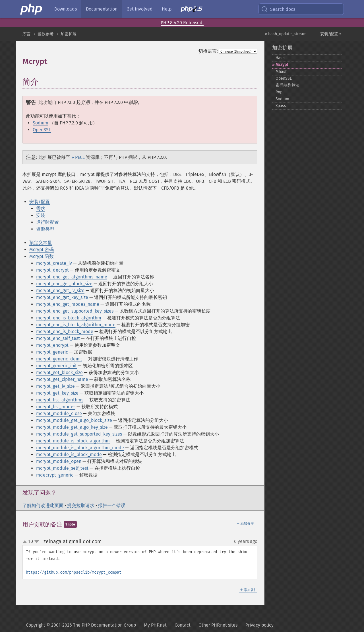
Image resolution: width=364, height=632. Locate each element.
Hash (280, 58)
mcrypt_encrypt (52, 345)
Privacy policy (259, 625)
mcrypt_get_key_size (57, 393)
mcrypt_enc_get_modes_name (68, 304)
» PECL (78, 157)
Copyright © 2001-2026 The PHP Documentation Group (81, 625)
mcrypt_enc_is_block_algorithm (69, 318)
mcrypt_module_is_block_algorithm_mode (80, 448)
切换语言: (208, 51)
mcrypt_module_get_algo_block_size (74, 420)
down (37, 542)
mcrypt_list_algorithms (60, 400)
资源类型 (45, 229)
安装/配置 (40, 202)
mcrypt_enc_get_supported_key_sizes (75, 311)
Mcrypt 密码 (42, 250)
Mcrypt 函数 (42, 256)
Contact (183, 625)
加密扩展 (69, 34)
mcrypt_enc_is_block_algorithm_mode (76, 325)
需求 (41, 209)
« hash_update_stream (286, 34)
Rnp (279, 92)
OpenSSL (42, 130)
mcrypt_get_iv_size (55, 386)
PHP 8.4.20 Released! (182, 23)
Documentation (102, 9)
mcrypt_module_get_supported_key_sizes (79, 434)
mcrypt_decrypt (52, 270)
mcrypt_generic (52, 352)
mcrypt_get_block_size (59, 373)
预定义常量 (41, 243)
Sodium (41, 123)
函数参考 (45, 34)
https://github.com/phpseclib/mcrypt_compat (74, 572)
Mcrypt (282, 65)
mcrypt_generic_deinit (59, 359)
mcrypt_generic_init (56, 366)
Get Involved (140, 9)
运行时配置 (47, 222)
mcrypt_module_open (59, 461)
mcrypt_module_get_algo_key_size (72, 427)
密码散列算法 (288, 85)
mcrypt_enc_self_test (58, 338)
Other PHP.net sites (218, 625)
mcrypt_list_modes (56, 407)
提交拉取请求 (81, 505)
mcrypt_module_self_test (62, 468)
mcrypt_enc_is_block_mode (65, 332)
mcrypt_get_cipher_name (62, 379)
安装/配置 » (331, 34)
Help (167, 9)
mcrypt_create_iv (54, 263)
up (26, 542)
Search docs (278, 9)
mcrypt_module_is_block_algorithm (73, 441)
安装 (41, 215)
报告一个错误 (112, 505)
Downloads (66, 9)
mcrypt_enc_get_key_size (62, 297)
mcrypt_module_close (59, 414)
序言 (26, 34)
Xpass (281, 106)
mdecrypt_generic (55, 475)
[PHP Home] (32, 9)
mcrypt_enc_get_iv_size (60, 291)
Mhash (282, 72)
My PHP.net (155, 625)
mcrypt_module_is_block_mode (69, 454)
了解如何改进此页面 (43, 505)
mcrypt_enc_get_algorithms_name (72, 277)
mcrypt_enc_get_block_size (64, 284)
